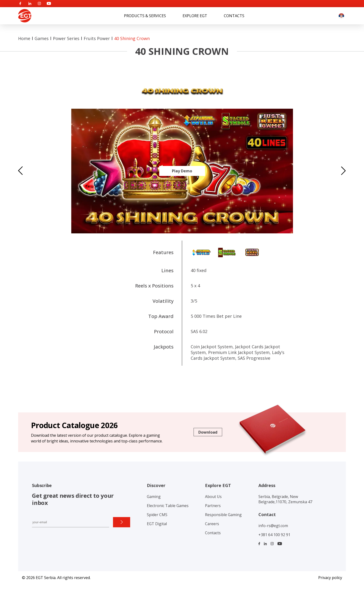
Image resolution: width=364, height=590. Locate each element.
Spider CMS (157, 515)
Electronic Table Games (168, 506)
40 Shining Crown (132, 38)
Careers (212, 524)
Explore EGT (195, 16)
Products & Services (145, 16)
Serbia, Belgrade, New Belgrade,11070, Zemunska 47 (285, 499)
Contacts (234, 16)
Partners (213, 506)
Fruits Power (97, 38)
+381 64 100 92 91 (274, 535)
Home (24, 38)
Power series (66, 38)
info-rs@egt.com (273, 526)
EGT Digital (157, 524)
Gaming (154, 497)
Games (42, 38)
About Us (213, 497)
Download (208, 432)
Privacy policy (330, 578)
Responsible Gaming (223, 515)
